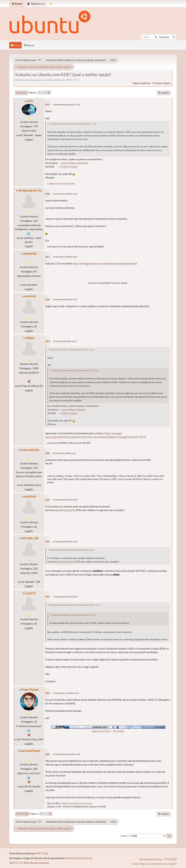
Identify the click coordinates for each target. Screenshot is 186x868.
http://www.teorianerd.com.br (77, 803)
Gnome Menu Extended (74, 163)
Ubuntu (70, 858)
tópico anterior (142, 83)
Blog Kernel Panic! (101, 731)
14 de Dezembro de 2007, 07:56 (67, 105)
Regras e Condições (150, 864)
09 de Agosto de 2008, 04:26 (65, 500)
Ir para (124, 836)
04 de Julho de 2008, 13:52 (64, 453)
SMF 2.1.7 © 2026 (19, 863)
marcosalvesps (30, 751)
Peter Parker (30, 689)
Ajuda (135, 864)
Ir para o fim (21, 93)
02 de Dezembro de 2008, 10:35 (67, 754)
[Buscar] (156, 37)
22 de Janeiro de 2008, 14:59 (65, 257)
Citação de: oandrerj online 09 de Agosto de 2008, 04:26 (72, 550)
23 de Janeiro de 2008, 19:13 (65, 299)
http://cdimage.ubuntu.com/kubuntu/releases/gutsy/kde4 (105, 263)
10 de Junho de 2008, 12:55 (65, 341)
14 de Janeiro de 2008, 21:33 (65, 194)
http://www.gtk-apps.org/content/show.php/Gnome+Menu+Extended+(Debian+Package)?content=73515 (96, 435)
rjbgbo (30, 338)
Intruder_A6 (30, 538)
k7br (30, 101)
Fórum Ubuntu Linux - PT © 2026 (158, 859)
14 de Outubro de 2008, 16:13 (66, 693)
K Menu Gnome (69, 166)
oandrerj (30, 296)
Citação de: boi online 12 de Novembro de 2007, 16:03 (74, 615)
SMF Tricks (42, 853)
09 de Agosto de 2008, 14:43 (65, 542)
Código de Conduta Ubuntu (61, 183)
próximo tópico (162, 83)
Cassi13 (30, 593)
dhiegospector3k (30, 190)
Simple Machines (40, 863)
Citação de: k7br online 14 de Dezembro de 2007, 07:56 (72, 350)
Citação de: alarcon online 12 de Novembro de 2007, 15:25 (73, 124)
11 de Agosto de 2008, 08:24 (65, 597)
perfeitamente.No (65, 510)
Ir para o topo (22, 814)
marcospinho (30, 450)
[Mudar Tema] (51, 4)
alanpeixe (30, 253)
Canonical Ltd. (85, 858)
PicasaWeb (119, 731)
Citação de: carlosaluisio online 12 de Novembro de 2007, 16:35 (75, 605)
